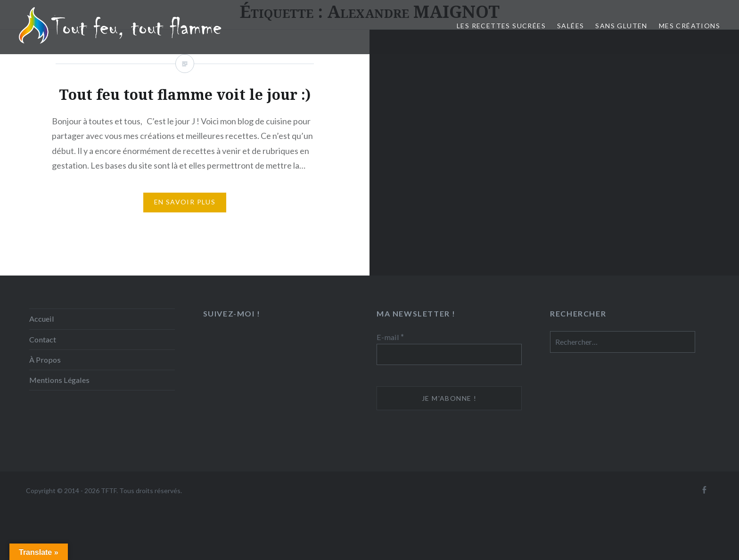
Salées (571, 26)
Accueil (42, 319)
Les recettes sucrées (501, 26)
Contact (43, 339)
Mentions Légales (59, 380)
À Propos (45, 360)
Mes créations (690, 26)
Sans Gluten (621, 26)
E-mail (390, 337)
